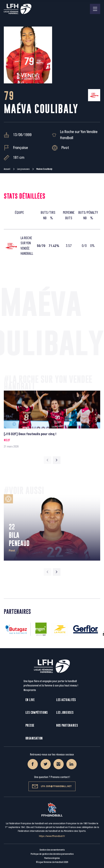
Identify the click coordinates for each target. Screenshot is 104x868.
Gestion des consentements (52, 850)
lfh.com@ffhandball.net (52, 786)
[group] (52, 420)
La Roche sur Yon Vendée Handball (79, 135)
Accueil (7, 169)
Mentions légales (52, 858)
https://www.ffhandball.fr (52, 836)
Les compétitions (37, 712)
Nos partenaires (67, 725)
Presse (30, 725)
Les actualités (66, 700)
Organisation (34, 738)
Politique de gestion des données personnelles (52, 854)
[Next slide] (57, 460)
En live (30, 700)
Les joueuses (23, 169)
